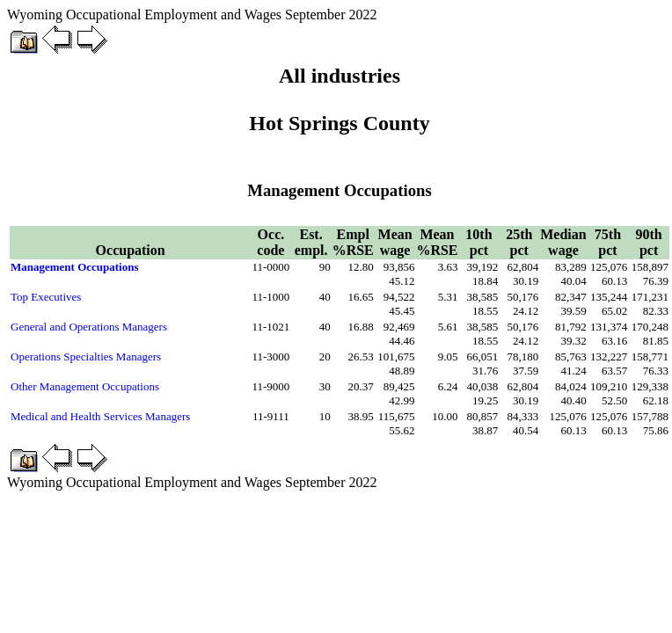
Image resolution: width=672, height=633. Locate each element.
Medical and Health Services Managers (100, 416)
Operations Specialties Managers (86, 357)
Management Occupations (75, 267)
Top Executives (46, 297)
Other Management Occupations (85, 386)
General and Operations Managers (89, 327)
